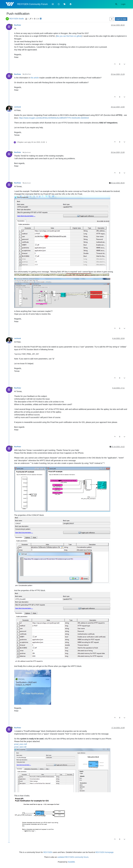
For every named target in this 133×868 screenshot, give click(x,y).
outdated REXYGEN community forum (73, 857)
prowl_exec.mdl (20, 744)
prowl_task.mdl (20, 747)
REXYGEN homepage (104, 852)
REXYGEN (48, 852)
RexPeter (18, 25)
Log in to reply (121, 19)
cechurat (17, 107)
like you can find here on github (69, 36)
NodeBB (71, 862)
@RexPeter (27, 74)
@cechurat (27, 152)
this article (35, 78)
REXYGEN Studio (17, 19)
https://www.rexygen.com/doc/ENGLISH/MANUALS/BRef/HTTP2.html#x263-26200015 (54, 118)
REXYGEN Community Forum (32, 4)
